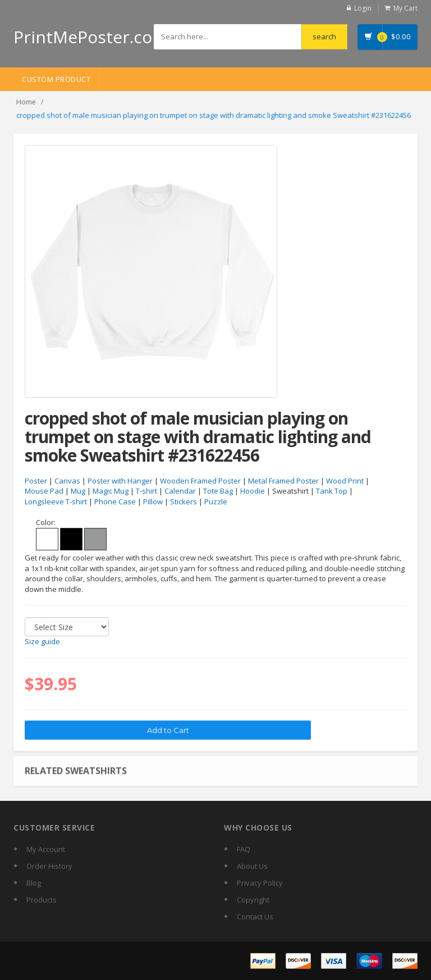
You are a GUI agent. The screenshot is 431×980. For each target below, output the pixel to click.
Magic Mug (111, 491)
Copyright (253, 900)
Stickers (184, 502)
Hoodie (253, 491)
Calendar (180, 491)
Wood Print (345, 481)
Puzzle (216, 502)
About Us (252, 866)
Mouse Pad (44, 491)
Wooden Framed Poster (200, 481)
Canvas (67, 481)
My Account (46, 849)
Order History (49, 866)
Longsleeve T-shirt (56, 502)
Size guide (42, 641)
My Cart (405, 8)
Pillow (153, 502)
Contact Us (255, 917)
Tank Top (332, 491)
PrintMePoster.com (91, 37)
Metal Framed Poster (283, 481)
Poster (36, 481)
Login (363, 8)
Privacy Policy (260, 883)
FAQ (244, 849)
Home (26, 102)
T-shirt (146, 491)
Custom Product (56, 79)
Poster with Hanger (120, 481)
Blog (34, 883)
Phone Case (115, 502)
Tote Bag (218, 491)
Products (42, 900)
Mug (78, 491)
